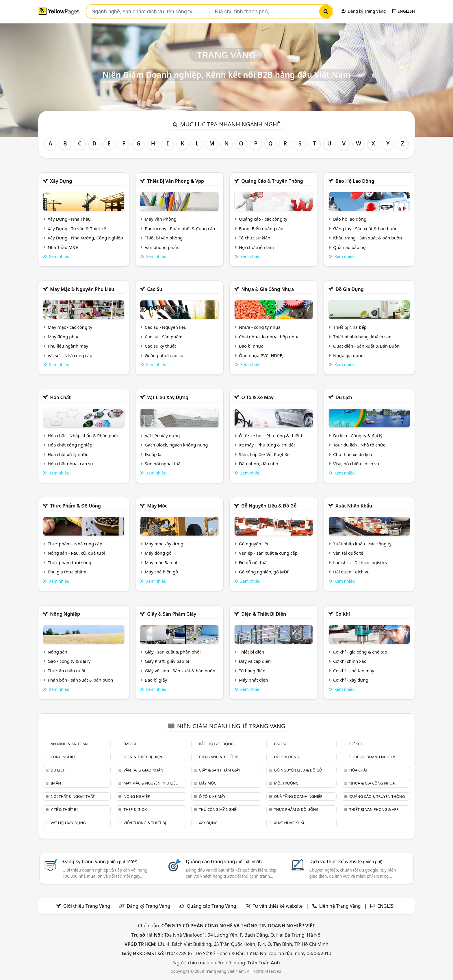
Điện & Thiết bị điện (264, 614)
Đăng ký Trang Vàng (364, 11)
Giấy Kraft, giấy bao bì (167, 661)
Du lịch (344, 397)
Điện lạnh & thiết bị (219, 757)
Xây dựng (61, 181)
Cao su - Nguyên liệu (166, 327)
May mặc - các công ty (70, 327)
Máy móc (157, 506)
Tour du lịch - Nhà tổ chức (359, 445)
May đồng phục (63, 337)
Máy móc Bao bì (161, 562)
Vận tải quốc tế (348, 553)
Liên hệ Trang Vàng (340, 906)
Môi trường (286, 783)
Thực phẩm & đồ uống (75, 506)
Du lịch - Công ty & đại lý (358, 435)
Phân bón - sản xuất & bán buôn (80, 680)
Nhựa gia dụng (348, 355)
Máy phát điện (254, 680)
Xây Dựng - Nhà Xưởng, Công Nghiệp (85, 238)
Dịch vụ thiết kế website (346, 861)
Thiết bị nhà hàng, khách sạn (362, 337)
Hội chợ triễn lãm (256, 247)
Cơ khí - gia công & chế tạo (360, 652)
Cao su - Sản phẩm (164, 337)
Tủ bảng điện (252, 671)
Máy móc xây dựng (164, 544)
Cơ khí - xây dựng (351, 680)
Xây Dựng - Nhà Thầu (69, 219)
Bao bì (130, 744)
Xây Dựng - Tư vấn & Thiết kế (77, 228)
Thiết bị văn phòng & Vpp (176, 181)
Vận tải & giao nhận (143, 770)
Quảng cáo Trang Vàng (211, 906)
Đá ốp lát (154, 454)
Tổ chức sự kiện (255, 238)
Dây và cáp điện (255, 661)
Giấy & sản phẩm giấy (172, 614)
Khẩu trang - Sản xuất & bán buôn (367, 238)
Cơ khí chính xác (350, 661)
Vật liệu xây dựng (168, 397)
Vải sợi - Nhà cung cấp (70, 355)
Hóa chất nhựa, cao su (70, 464)
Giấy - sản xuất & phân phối (173, 652)
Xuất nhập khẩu (354, 506)
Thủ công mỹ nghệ (217, 809)
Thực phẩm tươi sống (69, 562)
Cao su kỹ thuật (160, 346)
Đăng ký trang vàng (100, 861)
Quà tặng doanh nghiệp (298, 796)
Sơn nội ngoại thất (163, 464)
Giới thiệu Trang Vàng (87, 906)
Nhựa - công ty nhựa (260, 327)
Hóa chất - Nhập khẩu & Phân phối (83, 435)
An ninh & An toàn (69, 744)
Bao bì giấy (156, 680)
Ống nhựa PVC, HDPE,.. (262, 355)
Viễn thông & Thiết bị (145, 823)
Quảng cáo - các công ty (263, 219)
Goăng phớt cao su (164, 355)
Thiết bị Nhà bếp (350, 327)
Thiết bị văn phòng (164, 238)
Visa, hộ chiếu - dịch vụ (356, 464)
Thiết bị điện (251, 652)
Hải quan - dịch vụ (351, 572)
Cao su (155, 289)
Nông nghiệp (65, 614)
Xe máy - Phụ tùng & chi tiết (267, 445)
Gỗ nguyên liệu (254, 544)
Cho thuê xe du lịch (353, 454)
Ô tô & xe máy (257, 397)
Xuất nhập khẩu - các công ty (362, 544)
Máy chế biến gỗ (161, 572)
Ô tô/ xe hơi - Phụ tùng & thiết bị (272, 435)
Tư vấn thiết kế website (278, 906)
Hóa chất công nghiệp (70, 445)
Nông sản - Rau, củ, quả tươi (76, 553)
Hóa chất (60, 397)
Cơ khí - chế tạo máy (354, 671)
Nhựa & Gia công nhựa (268, 289)
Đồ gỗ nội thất (254, 562)
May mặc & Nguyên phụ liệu (82, 289)
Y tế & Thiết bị (64, 809)
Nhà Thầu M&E (63, 247)
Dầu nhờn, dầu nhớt (259, 464)
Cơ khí (343, 614)
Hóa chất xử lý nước (68, 454)
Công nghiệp (63, 757)
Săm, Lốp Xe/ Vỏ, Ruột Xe (264, 454)
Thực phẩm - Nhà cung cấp (75, 544)
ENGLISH (404, 11)
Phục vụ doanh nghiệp (372, 757)
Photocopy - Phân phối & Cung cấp (180, 228)
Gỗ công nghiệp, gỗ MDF (264, 572)
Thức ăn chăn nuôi (66, 671)
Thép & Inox (135, 809)
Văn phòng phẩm (162, 247)
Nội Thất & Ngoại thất (73, 796)
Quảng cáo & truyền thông (272, 181)
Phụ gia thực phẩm (67, 572)
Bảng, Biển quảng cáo (261, 228)
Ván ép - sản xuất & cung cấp (268, 553)
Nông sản (57, 652)
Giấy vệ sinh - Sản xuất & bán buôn (180, 671)
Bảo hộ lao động (355, 181)
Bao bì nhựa (251, 346)
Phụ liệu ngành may (68, 346)
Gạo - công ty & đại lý (69, 661)
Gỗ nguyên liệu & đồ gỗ (269, 506)
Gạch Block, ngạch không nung (176, 445)
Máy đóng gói (159, 553)
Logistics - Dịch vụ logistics (360, 562)
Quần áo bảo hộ (349, 247)
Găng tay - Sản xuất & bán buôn (365, 228)
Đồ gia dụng (350, 289)
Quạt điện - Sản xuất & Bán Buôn (366, 346)
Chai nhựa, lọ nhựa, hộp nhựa (269, 337)
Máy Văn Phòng (161, 219)
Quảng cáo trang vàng (224, 861)
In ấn (56, 783)
